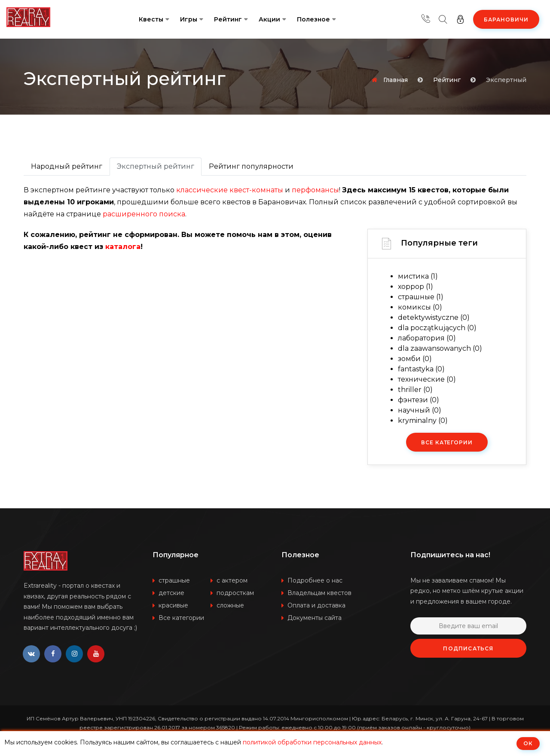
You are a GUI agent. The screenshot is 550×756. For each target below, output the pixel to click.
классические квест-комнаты (230, 190)
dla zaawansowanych (440, 348)
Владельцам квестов (319, 593)
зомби (415, 359)
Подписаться (468, 648)
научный (420, 410)
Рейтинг (228, 19)
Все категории (447, 442)
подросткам (235, 593)
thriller (415, 390)
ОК (528, 743)
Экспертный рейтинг (156, 166)
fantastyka (421, 369)
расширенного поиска (144, 214)
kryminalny (423, 421)
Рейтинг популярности (251, 166)
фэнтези (419, 400)
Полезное (313, 19)
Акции (269, 19)
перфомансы (315, 190)
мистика (418, 276)
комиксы (420, 307)
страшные (421, 297)
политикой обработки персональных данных (312, 742)
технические (427, 379)
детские (171, 593)
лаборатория (427, 338)
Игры (189, 19)
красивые (173, 605)
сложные (230, 605)
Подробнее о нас (315, 580)
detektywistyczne (434, 317)
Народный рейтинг (67, 166)
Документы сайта (315, 618)
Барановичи (506, 20)
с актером (232, 580)
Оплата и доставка (316, 605)
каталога (123, 247)
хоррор (416, 287)
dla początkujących (437, 328)
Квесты (151, 19)
